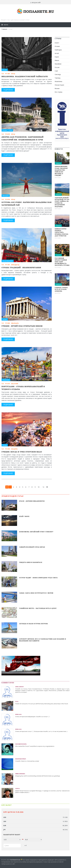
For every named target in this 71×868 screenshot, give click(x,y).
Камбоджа (58, 50)
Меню (6, 25)
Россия (5, 70)
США (56, 71)
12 (43, 487)
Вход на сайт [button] (35, 3)
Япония (57, 88)
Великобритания (8, 261)
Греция (5, 319)
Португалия (6, 380)
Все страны (58, 92)
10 (39, 487)
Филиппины (58, 81)
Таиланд (57, 78)
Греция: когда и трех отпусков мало (22, 452)
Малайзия (58, 64)
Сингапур (58, 74)
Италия (57, 46)
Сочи (10, 130)
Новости (58, 163)
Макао (57, 60)
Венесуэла (6, 196)
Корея (57, 57)
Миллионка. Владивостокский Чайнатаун (25, 76)
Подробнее (8, 90)
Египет (57, 43)
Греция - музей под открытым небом (22, 326)
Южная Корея (59, 85)
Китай (57, 53)
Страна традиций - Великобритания (21, 268)
